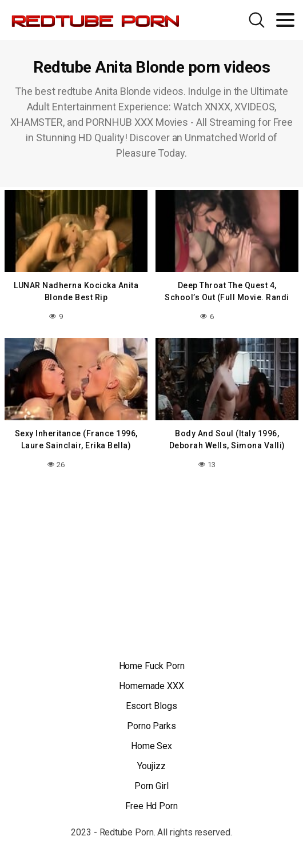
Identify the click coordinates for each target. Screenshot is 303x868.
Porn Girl (151, 786)
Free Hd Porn (151, 806)
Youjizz (151, 766)
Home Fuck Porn (152, 666)
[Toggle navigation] (285, 20)
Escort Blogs (151, 706)
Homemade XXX (151, 686)
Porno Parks (151, 726)
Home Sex (151, 746)
